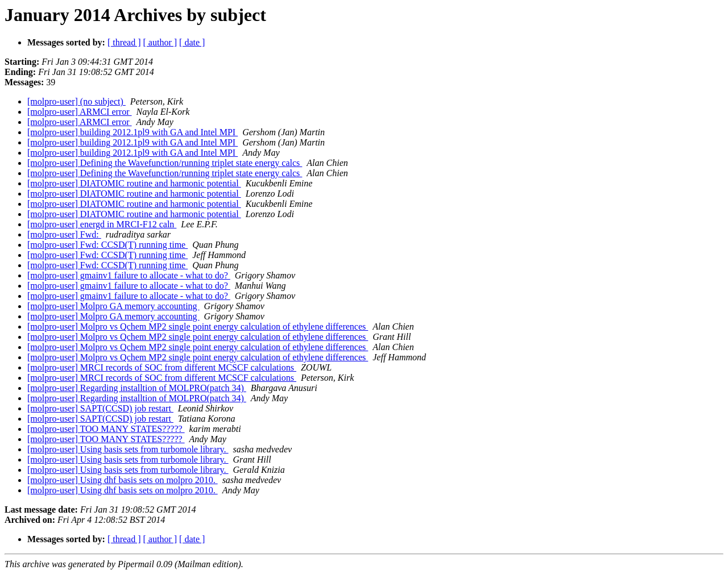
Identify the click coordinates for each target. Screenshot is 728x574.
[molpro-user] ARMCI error (80, 112)
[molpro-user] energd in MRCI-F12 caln (102, 224)
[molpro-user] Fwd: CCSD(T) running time (107, 245)
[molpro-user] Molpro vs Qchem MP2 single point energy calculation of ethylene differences (198, 326)
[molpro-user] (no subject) (76, 101)
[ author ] (160, 42)
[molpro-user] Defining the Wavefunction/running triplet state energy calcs (165, 163)
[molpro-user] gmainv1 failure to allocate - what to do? (129, 275)
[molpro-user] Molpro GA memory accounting (113, 306)
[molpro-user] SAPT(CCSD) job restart (100, 408)
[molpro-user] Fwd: (64, 234)
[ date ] (192, 42)
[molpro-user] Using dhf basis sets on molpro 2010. (123, 480)
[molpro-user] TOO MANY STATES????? (106, 429)
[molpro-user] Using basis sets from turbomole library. (128, 449)
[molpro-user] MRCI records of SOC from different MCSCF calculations (162, 367)
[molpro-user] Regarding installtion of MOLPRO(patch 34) (137, 388)
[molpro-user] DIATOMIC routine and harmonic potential (134, 183)
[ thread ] (124, 42)
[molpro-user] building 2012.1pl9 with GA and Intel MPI (133, 132)
